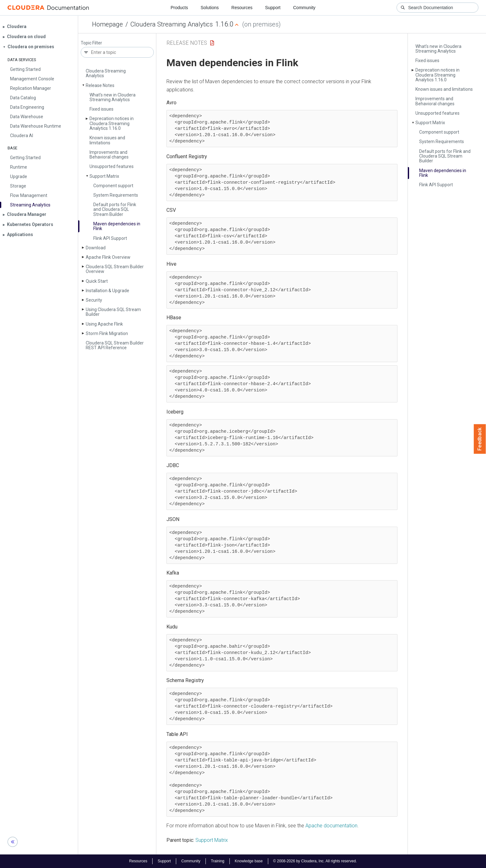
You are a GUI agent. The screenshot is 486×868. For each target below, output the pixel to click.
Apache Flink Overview (108, 257)
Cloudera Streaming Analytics (172, 24)
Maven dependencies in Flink (117, 226)
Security (94, 300)
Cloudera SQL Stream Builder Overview (115, 269)
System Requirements (116, 195)
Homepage (107, 24)
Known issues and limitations (107, 140)
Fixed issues (101, 109)
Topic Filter (91, 43)
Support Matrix (104, 176)
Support (273, 8)
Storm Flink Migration (107, 333)
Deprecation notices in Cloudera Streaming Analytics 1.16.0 (112, 123)
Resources (242, 8)
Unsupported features (112, 166)
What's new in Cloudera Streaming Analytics (113, 97)
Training (218, 861)
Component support (113, 186)
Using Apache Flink (104, 324)
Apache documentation (331, 826)
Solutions (210, 8)
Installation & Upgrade (107, 291)
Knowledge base (249, 861)
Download (96, 248)
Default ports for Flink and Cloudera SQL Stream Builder (115, 209)
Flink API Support (110, 238)
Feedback (480, 439)
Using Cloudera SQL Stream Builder (113, 312)
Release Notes (100, 85)
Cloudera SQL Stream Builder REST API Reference (115, 345)
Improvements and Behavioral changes (109, 155)
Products (179, 8)
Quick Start (97, 281)
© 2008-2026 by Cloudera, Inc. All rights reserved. (315, 861)
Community (304, 8)
